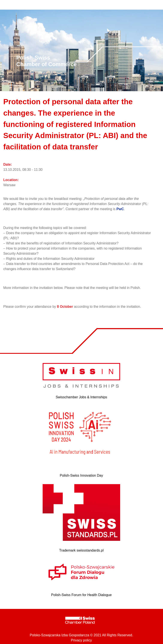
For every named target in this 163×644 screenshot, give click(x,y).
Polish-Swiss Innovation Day (81, 475)
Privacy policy (81, 640)
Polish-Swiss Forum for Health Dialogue (81, 595)
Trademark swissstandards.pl (81, 550)
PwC (120, 209)
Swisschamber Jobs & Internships (81, 397)
